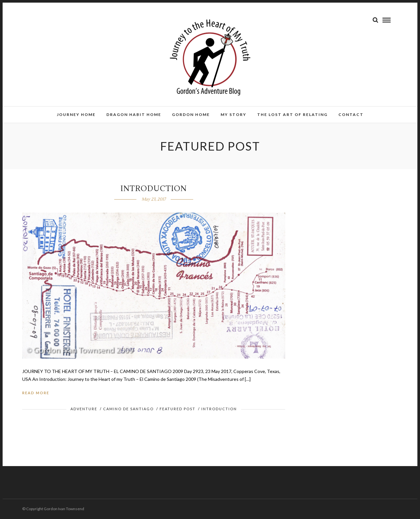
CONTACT (351, 114)
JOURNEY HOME (76, 114)
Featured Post (178, 409)
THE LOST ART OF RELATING (292, 114)
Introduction (219, 409)
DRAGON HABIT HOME (134, 114)
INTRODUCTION (154, 189)
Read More (36, 393)
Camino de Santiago (128, 409)
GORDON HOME (191, 114)
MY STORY (233, 114)
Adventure (84, 409)
